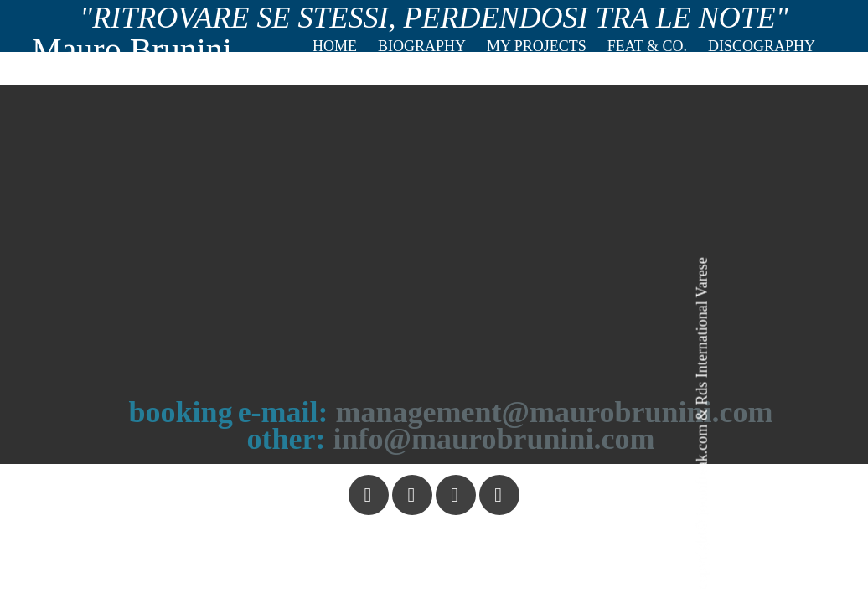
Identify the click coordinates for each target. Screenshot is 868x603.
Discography (762, 46)
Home (335, 46)
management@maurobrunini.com (555, 412)
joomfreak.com (701, 470)
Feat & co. (647, 46)
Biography (422, 46)
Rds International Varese (701, 331)
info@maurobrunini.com (494, 439)
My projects (537, 46)
